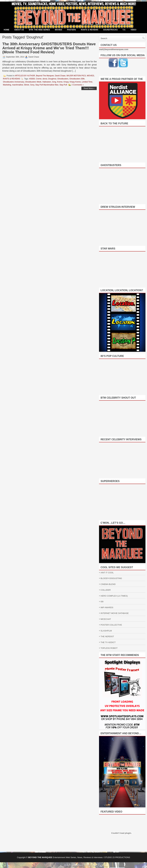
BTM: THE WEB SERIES (39, 30)
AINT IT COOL (107, 573)
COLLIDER (106, 590)
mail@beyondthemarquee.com (114, 49)
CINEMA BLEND (108, 584)
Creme (39, 79)
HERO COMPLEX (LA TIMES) (114, 596)
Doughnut (52, 79)
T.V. (124, 30)
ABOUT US (19, 30)
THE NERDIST (107, 636)
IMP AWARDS (107, 607)
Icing (54, 82)
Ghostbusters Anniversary (14, 82)
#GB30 (32, 79)
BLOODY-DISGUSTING (111, 578)
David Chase (60, 76)
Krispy (66, 82)
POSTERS (71, 30)
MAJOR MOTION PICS (76, 76)
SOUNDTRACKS (110, 30)
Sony (32, 85)
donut (45, 79)
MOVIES (59, 30)
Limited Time (87, 82)
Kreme (60, 82)
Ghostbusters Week (33, 82)
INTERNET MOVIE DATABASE (115, 613)
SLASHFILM (106, 631)
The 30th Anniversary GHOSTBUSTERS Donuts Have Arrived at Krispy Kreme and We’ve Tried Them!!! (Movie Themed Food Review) (49, 48)
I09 (102, 602)
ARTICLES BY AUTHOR (25, 76)
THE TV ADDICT (108, 642)
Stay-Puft (63, 85)
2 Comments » (78, 85)
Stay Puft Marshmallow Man (47, 85)
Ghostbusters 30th (77, 79)
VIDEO (133, 30)
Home (6, 30)
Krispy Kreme (75, 82)
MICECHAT (106, 619)
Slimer (27, 85)
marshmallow (17, 85)
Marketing (7, 85)
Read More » (89, 88)
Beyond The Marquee (45, 76)
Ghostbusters (63, 79)
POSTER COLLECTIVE (111, 625)
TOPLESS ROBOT (109, 648)
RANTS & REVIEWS (90, 30)
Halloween (47, 82)
